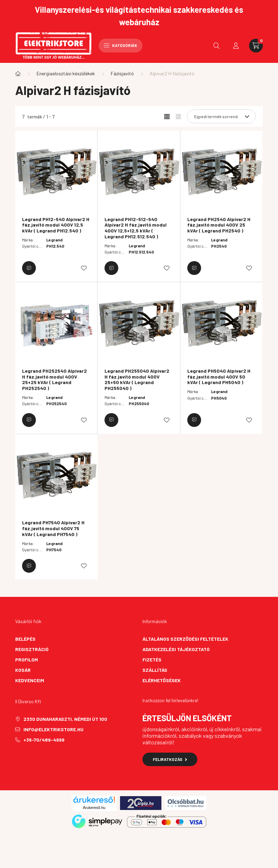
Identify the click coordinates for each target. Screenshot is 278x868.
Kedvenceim (30, 680)
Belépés (25, 639)
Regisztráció (32, 649)
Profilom (27, 660)
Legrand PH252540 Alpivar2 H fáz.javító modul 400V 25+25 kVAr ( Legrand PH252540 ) (54, 380)
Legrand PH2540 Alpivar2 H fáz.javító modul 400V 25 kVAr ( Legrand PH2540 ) (219, 225)
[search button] (217, 46)
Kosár (23, 670)
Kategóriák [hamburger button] (121, 45)
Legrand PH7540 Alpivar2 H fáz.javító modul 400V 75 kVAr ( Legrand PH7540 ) (53, 528)
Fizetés (152, 660)
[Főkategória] (18, 74)
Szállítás (155, 670)
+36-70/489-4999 (44, 740)
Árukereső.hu (94, 808)
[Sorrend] (221, 116)
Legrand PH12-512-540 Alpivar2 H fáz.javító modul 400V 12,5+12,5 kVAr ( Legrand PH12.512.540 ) (136, 228)
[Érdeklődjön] (29, 268)
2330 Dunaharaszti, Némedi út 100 (65, 719)
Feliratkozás (170, 759)
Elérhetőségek (162, 680)
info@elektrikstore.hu (53, 729)
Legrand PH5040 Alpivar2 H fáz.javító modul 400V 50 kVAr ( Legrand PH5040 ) (219, 377)
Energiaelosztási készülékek (66, 73)
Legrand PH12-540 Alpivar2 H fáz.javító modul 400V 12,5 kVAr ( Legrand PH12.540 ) (56, 225)
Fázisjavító (122, 73)
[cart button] (256, 46)
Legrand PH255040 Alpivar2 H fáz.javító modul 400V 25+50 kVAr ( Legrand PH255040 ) (137, 380)
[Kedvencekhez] (84, 268)
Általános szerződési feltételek (185, 639)
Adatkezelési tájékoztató (176, 649)
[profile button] (236, 46)
